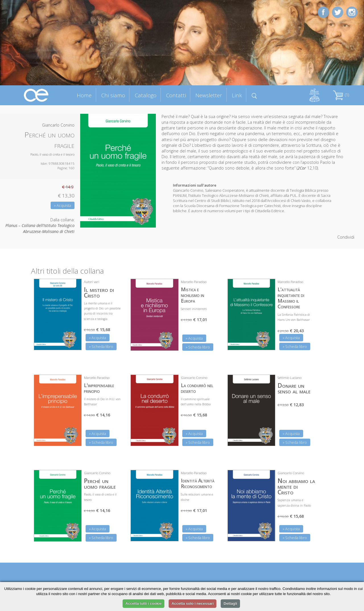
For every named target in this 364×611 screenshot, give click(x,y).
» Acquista (63, 205)
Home (84, 95)
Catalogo (146, 95)
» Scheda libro (101, 346)
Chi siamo (113, 95)
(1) (341, 95)
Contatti (176, 95)
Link (237, 95)
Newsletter (209, 95)
